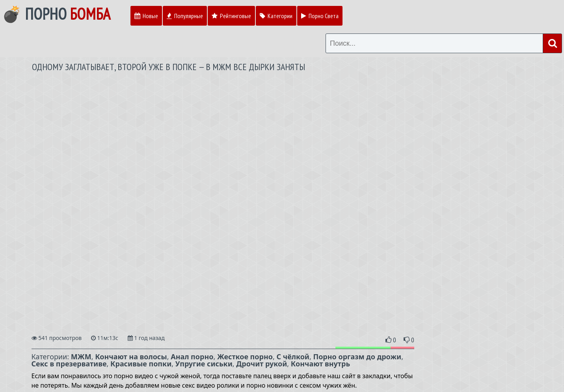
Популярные (185, 16)
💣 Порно (56, 14)
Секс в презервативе (69, 364)
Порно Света (320, 16)
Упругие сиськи (204, 364)
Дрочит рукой (262, 364)
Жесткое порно (245, 357)
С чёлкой (293, 357)
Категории (276, 16)
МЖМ (81, 357)
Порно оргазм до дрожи (357, 357)
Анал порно (192, 357)
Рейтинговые (231, 16)
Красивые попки (141, 364)
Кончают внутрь (320, 364)
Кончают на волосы (131, 357)
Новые (146, 16)
